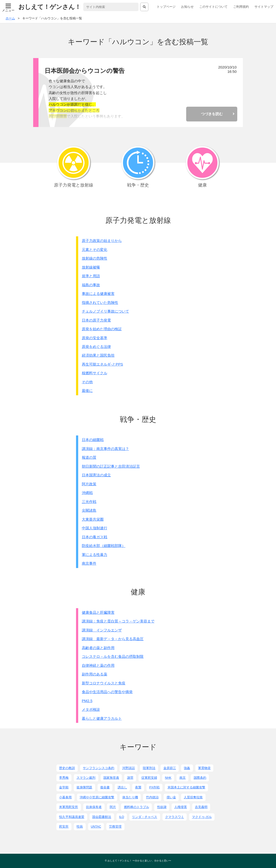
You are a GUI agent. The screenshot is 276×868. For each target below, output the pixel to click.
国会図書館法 (102, 817)
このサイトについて (213, 7)
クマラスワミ (175, 817)
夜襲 (138, 787)
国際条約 (200, 778)
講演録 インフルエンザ (102, 630)
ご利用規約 (241, 7)
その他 (87, 382)
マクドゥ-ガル (202, 817)
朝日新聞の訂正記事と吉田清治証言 (111, 466)
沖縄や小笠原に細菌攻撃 (97, 797)
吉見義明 (201, 807)
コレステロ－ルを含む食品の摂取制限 (113, 656)
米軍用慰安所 (69, 807)
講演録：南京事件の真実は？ (105, 449)
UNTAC (96, 827)
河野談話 (129, 768)
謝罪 (130, 778)
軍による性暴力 (95, 555)
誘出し (122, 787)
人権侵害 (181, 807)
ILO (122, 817)
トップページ (166, 7)
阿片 (113, 807)
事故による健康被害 (98, 294)
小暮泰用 (65, 797)
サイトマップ (264, 7)
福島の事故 (91, 285)
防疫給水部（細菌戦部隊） (104, 546)
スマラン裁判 (86, 778)
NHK (168, 778)
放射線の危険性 (95, 258)
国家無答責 (111, 778)
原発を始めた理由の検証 (102, 329)
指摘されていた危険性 (100, 303)
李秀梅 (64, 778)
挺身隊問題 (84, 787)
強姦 (187, 768)
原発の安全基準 (95, 338)
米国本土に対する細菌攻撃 (186, 787)
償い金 (171, 797)
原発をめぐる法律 (96, 347)
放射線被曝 (91, 267)
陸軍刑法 (149, 768)
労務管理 (115, 827)
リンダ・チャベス (145, 817)
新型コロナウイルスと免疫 (104, 683)
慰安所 (64, 827)
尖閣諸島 (89, 510)
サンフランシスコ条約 (99, 768)
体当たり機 (130, 797)
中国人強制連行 (95, 528)
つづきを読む (212, 114)
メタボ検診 (91, 709)
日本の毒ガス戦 (95, 537)
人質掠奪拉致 (193, 797)
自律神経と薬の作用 (98, 665)
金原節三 (170, 768)
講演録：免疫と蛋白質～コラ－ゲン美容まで (118, 621)
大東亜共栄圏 (93, 519)
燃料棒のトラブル (137, 807)
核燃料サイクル (95, 373)
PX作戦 (154, 787)
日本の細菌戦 (93, 440)
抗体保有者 (94, 807)
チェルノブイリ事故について (105, 311)
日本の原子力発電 (96, 320)
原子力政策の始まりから (102, 241)
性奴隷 (162, 807)
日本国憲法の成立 (96, 475)
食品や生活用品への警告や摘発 (107, 692)
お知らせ (187, 7)
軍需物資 (204, 768)
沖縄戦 (87, 493)
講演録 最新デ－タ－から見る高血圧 (113, 639)
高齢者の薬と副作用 (98, 648)
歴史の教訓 (67, 768)
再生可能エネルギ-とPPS (102, 364)
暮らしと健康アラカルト (102, 718)
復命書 (105, 787)
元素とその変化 (95, 250)
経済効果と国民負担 (98, 355)
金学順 (64, 787)
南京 (183, 778)
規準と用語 (91, 276)
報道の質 (89, 457)
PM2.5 (87, 701)
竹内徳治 (152, 797)
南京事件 (89, 563)
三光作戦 (89, 502)
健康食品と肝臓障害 (98, 612)
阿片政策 (89, 484)
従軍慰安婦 (149, 778)
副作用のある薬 (95, 674)
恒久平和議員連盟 (72, 817)
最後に (87, 391)
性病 (80, 827)
